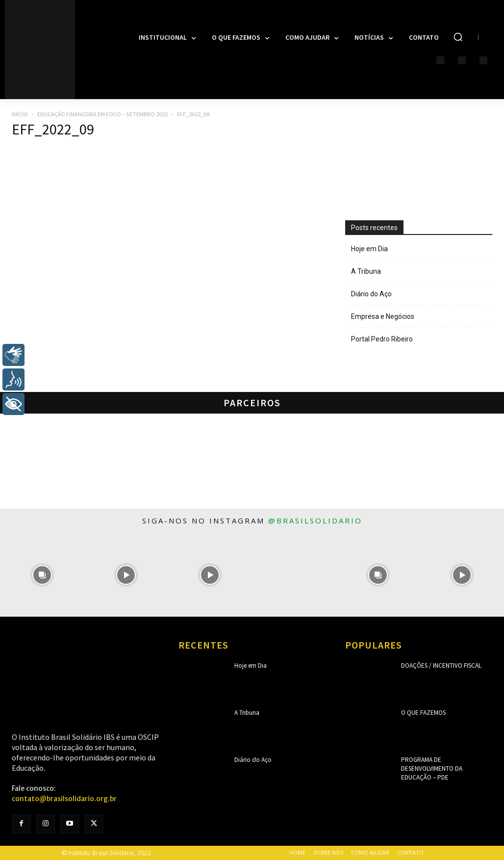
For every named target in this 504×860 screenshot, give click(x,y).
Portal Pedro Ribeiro (382, 339)
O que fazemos (422, 713)
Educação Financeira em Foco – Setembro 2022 (102, 114)
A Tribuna (366, 271)
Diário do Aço (371, 294)
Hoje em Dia (369, 249)
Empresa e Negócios (383, 316)
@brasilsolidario (315, 521)
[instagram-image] (42, 575)
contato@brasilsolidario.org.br (64, 799)
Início (20, 114)
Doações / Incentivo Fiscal (439, 665)
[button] (458, 37)
